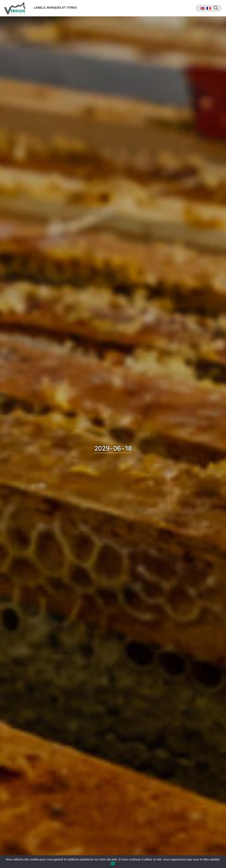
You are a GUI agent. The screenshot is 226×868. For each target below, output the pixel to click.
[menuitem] (203, 8)
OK (113, 864)
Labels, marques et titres (55, 8)
